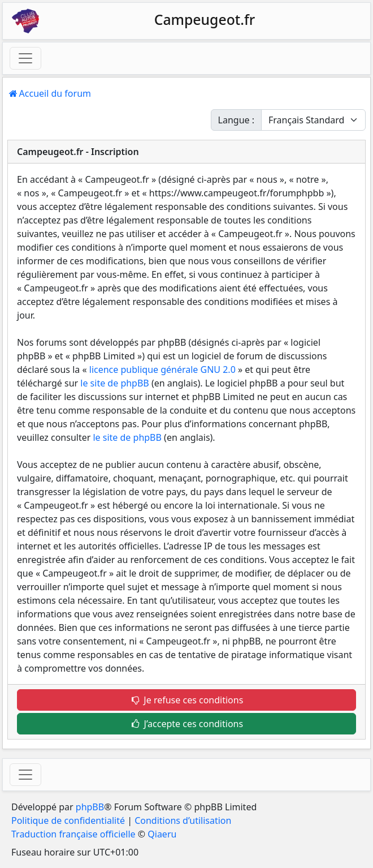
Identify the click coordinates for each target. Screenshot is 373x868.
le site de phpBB (114, 383)
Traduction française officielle (73, 834)
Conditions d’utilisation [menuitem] (183, 820)
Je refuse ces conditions (187, 700)
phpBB (90, 807)
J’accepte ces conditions (186, 724)
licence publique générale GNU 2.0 (162, 369)
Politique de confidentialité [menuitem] (68, 820)
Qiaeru (162, 834)
